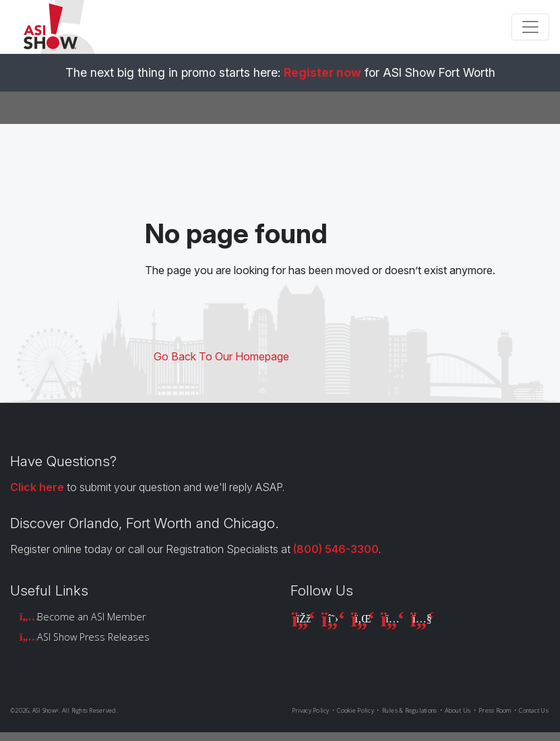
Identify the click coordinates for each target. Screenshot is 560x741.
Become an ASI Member (91, 617)
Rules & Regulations (410, 710)
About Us (458, 710)
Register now (322, 72)
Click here (37, 487)
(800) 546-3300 (336, 549)
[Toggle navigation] (530, 27)
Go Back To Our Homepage (221, 356)
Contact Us (534, 710)
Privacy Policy (311, 710)
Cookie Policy (355, 710)
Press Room (495, 710)
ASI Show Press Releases (93, 637)
